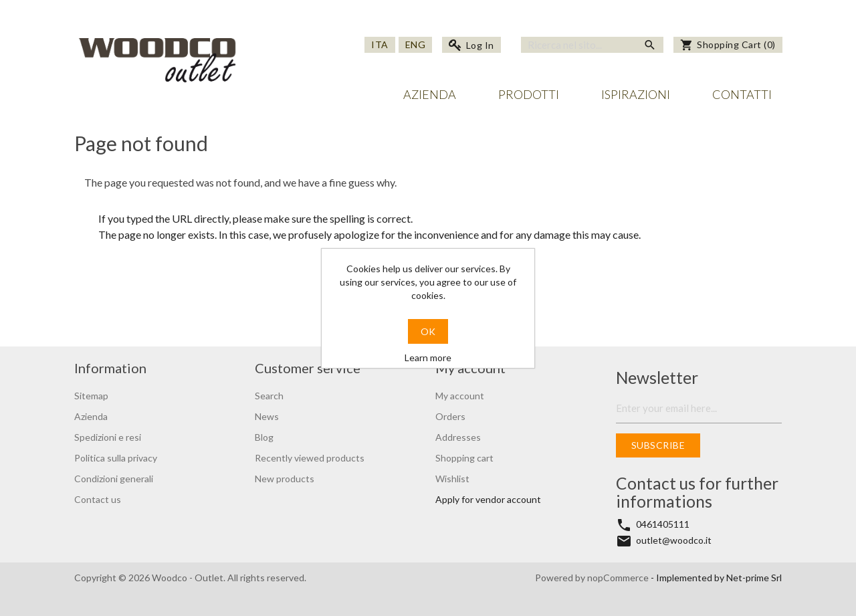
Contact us (98, 499)
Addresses (458, 437)
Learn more (428, 357)
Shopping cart (464, 458)
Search (269, 396)
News (267, 416)
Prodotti (529, 94)
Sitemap (91, 396)
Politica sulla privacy (116, 458)
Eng (416, 44)
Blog (264, 437)
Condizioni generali (114, 479)
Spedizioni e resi (108, 437)
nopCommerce (619, 578)
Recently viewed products (310, 458)
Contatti (742, 94)
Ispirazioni (636, 94)
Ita (380, 44)
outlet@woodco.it (674, 540)
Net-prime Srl (754, 578)
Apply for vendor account (488, 499)
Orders (450, 416)
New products (285, 479)
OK (428, 331)
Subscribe (658, 445)
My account (460, 396)
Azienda (430, 94)
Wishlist (452, 479)
